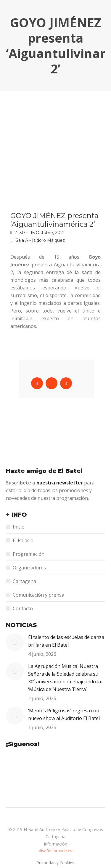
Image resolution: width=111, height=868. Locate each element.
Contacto (23, 608)
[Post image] (15, 642)
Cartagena (24, 581)
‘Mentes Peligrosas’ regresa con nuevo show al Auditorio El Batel (64, 714)
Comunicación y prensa (38, 595)
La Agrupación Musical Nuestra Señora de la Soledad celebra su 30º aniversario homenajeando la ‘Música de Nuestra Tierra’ (65, 678)
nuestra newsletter (60, 483)
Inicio (19, 527)
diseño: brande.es (55, 851)
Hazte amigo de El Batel (44, 471)
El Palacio (23, 540)
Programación (29, 554)
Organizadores (29, 568)
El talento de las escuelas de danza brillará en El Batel (66, 641)
